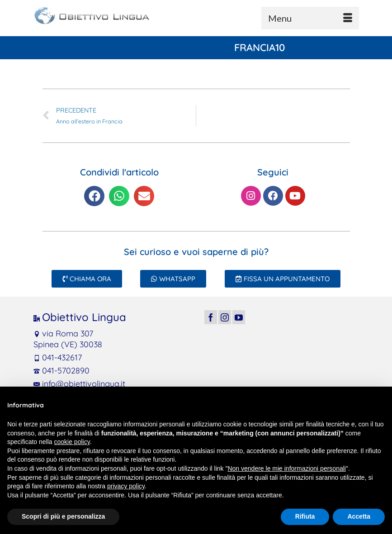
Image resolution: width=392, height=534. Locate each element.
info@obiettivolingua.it (79, 384)
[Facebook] (211, 317)
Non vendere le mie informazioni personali (286, 468)
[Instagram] (225, 317)
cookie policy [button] (72, 442)
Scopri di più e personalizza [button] (63, 516)
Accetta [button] (359, 516)
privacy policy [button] (126, 486)
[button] (94, 196)
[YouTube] (239, 317)
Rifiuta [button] (305, 516)
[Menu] (310, 18)
